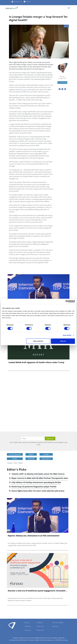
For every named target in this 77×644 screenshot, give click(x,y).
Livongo (25, 90)
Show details (67, 335)
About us (27, 623)
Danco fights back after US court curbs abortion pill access (38, 491)
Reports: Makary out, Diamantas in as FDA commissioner (34, 536)
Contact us (28, 630)
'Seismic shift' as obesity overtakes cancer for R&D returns (38, 474)
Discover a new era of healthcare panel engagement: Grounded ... (38, 591)
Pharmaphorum (12, 625)
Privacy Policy (40, 630)
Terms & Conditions (58, 623)
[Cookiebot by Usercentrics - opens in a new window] (67, 301)
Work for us (56, 626)
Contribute (39, 623)
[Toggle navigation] (69, 8)
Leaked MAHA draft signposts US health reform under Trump (36, 362)
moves (44, 151)
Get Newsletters (18, 2)
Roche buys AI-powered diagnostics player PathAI (34, 487)
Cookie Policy (40, 626)
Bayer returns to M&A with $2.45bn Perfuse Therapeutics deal (40, 478)
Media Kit (28, 2)
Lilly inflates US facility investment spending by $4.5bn (36, 482)
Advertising (28, 626)
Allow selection (38, 341)
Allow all (63, 341)
